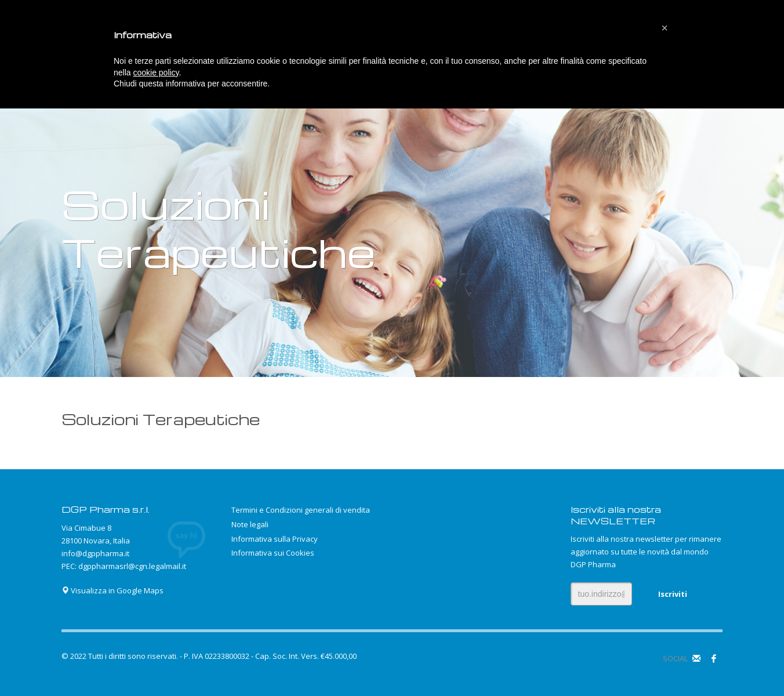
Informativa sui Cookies (273, 553)
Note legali (250, 524)
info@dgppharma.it (95, 553)
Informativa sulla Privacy (275, 539)
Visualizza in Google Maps (112, 590)
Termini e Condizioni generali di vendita (301, 510)
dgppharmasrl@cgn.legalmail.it (132, 566)
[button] (665, 28)
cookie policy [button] (156, 72)
